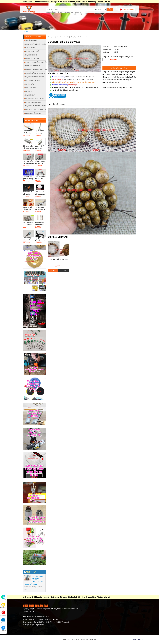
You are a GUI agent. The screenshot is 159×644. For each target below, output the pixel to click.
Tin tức (100, 2)
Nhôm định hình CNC (33, 66)
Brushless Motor (32, 59)
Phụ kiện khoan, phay (33, 102)
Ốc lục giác (30, 84)
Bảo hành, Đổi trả (74, 2)
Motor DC (29, 91)
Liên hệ (107, 2)
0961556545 (128, 9)
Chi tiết (63, 270)
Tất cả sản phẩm (31, 40)
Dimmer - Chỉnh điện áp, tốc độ (35, 70)
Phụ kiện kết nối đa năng (34, 99)
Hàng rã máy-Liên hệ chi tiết (35, 44)
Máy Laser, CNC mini (33, 81)
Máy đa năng (30, 48)
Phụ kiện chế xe (31, 55)
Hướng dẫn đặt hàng (59, 2)
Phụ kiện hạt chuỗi (32, 51)
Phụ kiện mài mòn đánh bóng (35, 106)
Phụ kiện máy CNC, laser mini (35, 73)
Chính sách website (42, 2)
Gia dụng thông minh (33, 113)
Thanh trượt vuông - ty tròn (35, 62)
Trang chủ (29, 2)
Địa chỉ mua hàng (89, 2)
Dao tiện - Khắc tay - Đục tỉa (35, 110)
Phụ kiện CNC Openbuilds (35, 77)
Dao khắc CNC (30, 88)
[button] (74, 69)
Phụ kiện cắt (30, 95)
